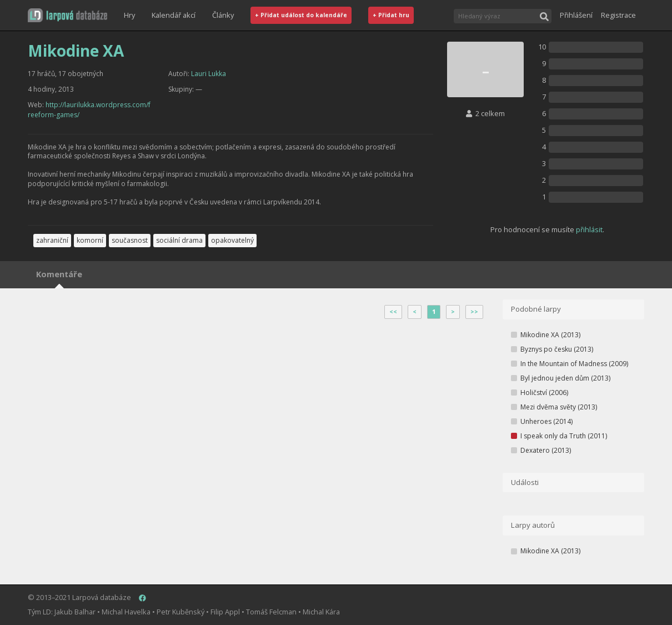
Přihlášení (576, 15)
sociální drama (179, 240)
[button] (67, 15)
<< (393, 312)
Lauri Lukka (209, 74)
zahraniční (52, 240)
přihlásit (589, 229)
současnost (130, 240)
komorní (90, 240)
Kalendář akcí (174, 15)
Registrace (618, 15)
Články (223, 15)
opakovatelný (232, 240)
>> (474, 312)
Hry (129, 15)
